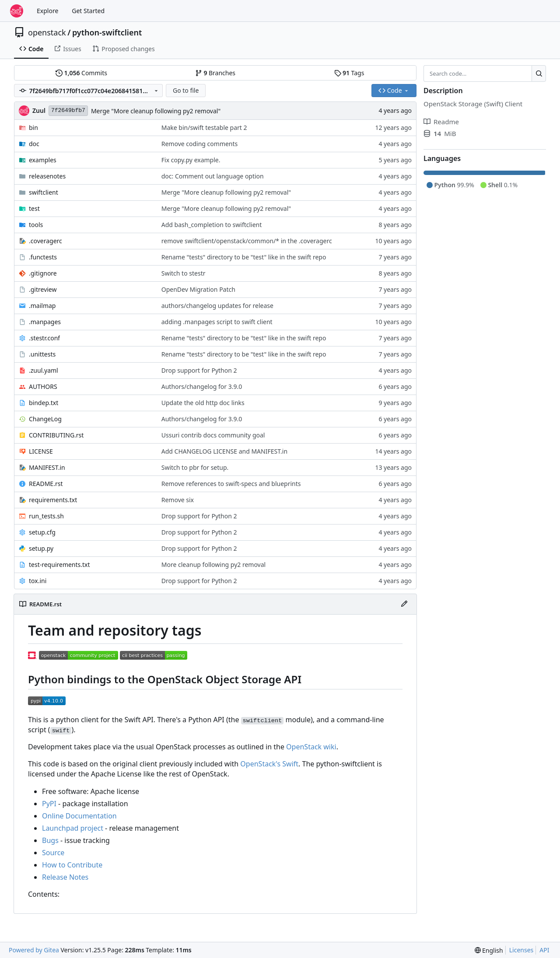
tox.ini (38, 581)
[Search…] (539, 73)
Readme (441, 122)
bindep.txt (44, 403)
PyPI (49, 804)
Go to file (186, 90)
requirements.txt (53, 500)
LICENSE (41, 451)
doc (34, 144)
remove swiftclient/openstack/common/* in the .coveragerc (247, 241)
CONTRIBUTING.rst (56, 435)
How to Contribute (72, 865)
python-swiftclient (107, 32)
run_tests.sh (46, 516)
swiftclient (44, 192)
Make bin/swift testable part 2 (204, 128)
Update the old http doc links (203, 403)
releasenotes (47, 176)
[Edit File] (404, 604)
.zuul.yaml (44, 370)
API (544, 950)
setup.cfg (42, 532)
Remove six (178, 500)
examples (43, 160)
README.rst (46, 484)
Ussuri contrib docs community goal (213, 435)
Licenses (521, 950)
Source (53, 853)
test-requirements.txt (59, 565)
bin (33, 128)
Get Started (88, 11)
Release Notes (65, 877)
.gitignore (43, 273)
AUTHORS (43, 386)
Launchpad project (73, 828)
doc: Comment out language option (213, 176)
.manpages (45, 322)
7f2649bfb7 (68, 110)
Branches (215, 73)
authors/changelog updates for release (217, 306)
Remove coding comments (200, 144)
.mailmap (42, 306)
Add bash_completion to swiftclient (212, 225)
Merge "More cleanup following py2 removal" (156, 111)
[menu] (489, 950)
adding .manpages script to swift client (217, 322)
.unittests (42, 354)
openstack (47, 32)
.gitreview (43, 289)
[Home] (17, 11)
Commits (81, 73)
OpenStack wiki (311, 747)
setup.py (41, 548)
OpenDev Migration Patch (198, 289)
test (34, 208)
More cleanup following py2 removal (213, 565)
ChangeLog (45, 419)
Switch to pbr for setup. (195, 467)
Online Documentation (79, 816)
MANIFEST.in (47, 467)
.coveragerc (45, 241)
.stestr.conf (44, 338)
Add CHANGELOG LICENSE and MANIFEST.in (224, 451)
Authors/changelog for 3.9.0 (202, 386)
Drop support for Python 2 (199, 370)
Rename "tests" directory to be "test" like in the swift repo (244, 257)
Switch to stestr (184, 273)
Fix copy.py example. (191, 160)
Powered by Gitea (34, 950)
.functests (43, 257)
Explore (47, 11)
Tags (349, 73)
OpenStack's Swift (269, 764)
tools (36, 225)
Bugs (50, 840)
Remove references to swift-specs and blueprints (231, 484)
